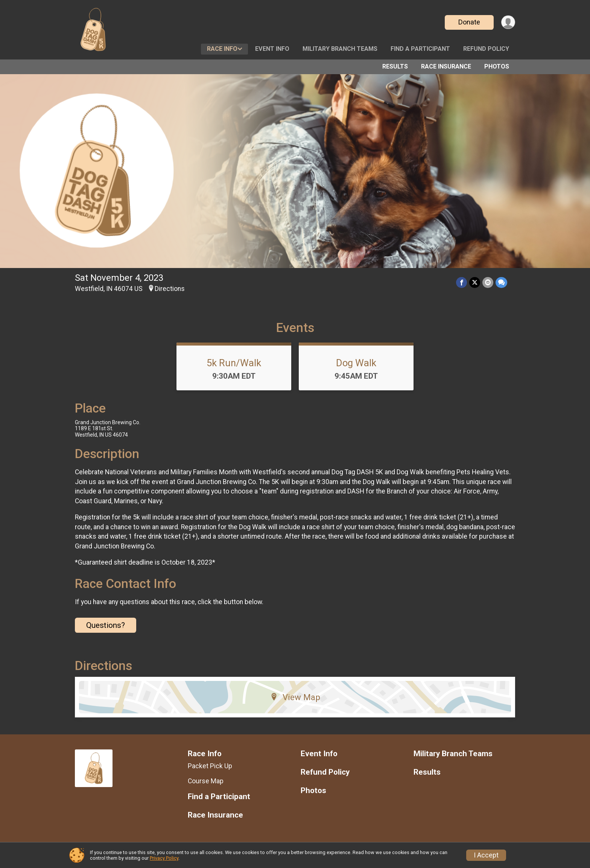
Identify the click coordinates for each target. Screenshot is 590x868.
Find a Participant (420, 49)
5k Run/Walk (234, 363)
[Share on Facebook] (462, 282)
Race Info (222, 49)
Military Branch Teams (340, 49)
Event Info (272, 49)
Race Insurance (446, 66)
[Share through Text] (501, 282)
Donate (469, 22)
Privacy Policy (164, 858)
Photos (497, 66)
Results (395, 66)
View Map (295, 697)
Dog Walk (356, 363)
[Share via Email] (488, 282)
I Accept (486, 855)
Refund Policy (486, 49)
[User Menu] (508, 22)
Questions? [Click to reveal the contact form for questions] (106, 625)
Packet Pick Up (210, 766)
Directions (170, 289)
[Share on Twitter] (475, 282)
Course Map (206, 781)
